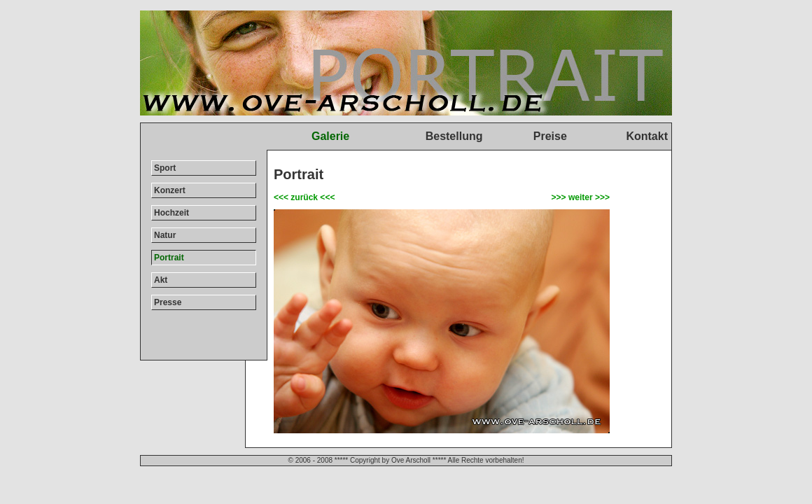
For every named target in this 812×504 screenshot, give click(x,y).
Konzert (170, 190)
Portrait (169, 258)
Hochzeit (171, 213)
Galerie (330, 136)
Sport (165, 168)
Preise (550, 136)
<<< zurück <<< (304, 197)
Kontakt (647, 136)
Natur (165, 235)
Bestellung (454, 136)
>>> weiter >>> (581, 197)
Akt (161, 280)
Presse (168, 302)
